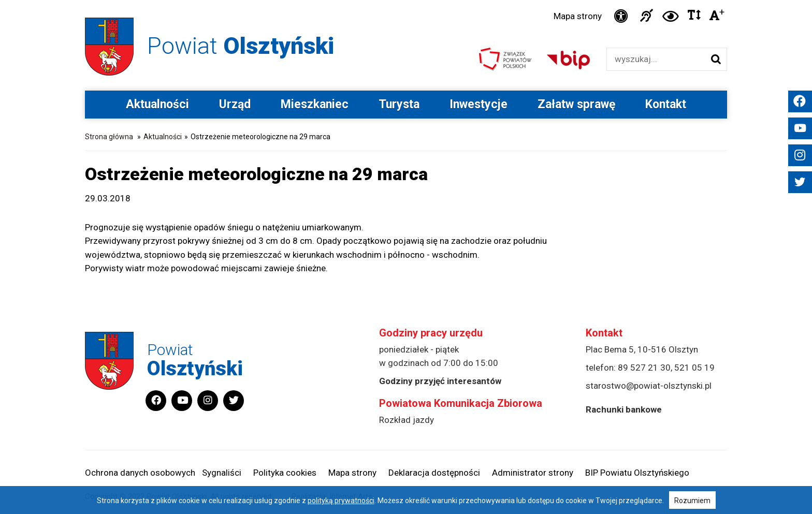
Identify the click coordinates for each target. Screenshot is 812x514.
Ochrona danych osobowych (140, 473)
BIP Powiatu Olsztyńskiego (637, 473)
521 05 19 (694, 368)
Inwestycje (479, 104)
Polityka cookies (285, 473)
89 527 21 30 (644, 368)
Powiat (241, 46)
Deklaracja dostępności (434, 473)
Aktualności (157, 104)
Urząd (235, 104)
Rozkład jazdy (407, 420)
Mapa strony (578, 16)
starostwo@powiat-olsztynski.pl (649, 386)
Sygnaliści (222, 473)
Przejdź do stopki (406, 0)
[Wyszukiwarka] (656, 59)
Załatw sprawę (576, 104)
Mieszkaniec (315, 104)
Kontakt (666, 104)
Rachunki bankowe (624, 409)
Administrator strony (533, 473)
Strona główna (109, 137)
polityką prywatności (341, 501)
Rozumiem (692, 501)
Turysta (399, 104)
